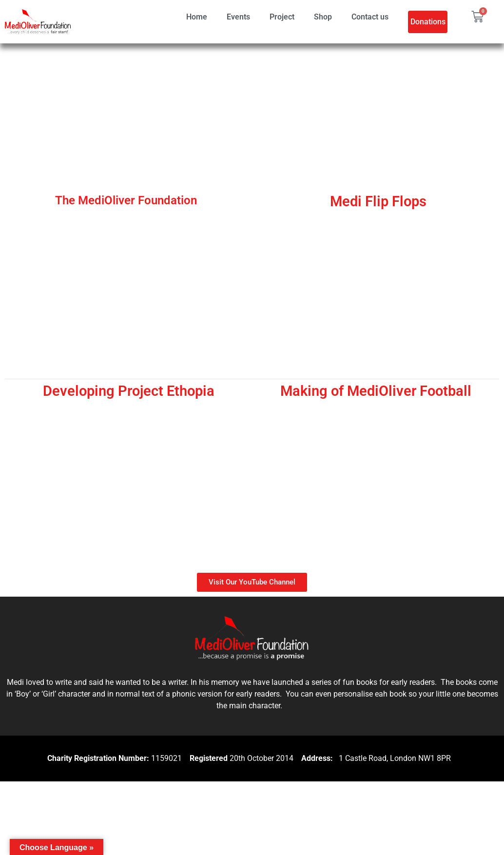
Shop (323, 17)
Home (197, 17)
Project (282, 17)
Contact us (370, 17)
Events (238, 17)
